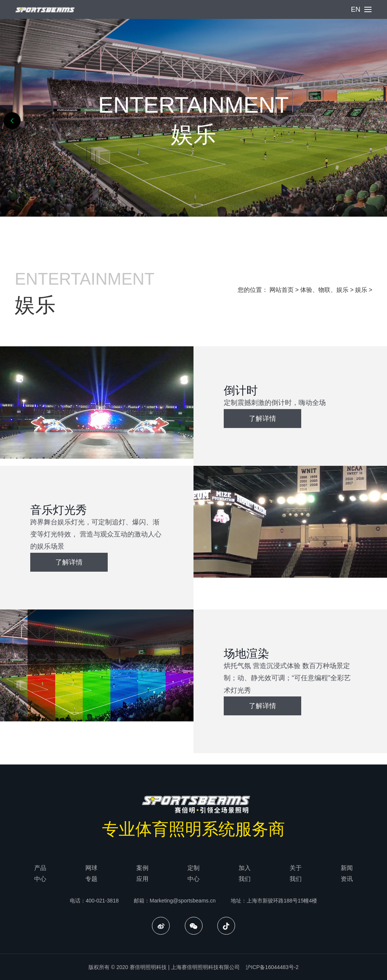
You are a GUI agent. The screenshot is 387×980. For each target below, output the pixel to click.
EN (355, 9)
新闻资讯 (347, 873)
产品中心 (40, 873)
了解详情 (263, 419)
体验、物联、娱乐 (324, 290)
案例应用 (142, 873)
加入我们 (245, 873)
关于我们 (296, 873)
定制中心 (193, 873)
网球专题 (91, 873)
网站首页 (282, 290)
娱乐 (361, 290)
